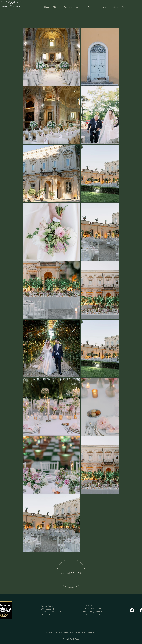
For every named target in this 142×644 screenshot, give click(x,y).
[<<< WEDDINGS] (71, 573)
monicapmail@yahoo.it (92, 611)
